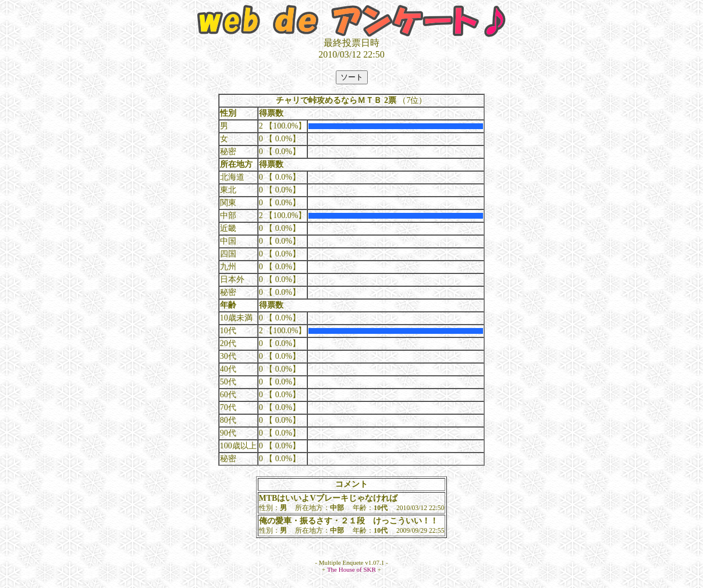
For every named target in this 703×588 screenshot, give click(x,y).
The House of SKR (351, 569)
